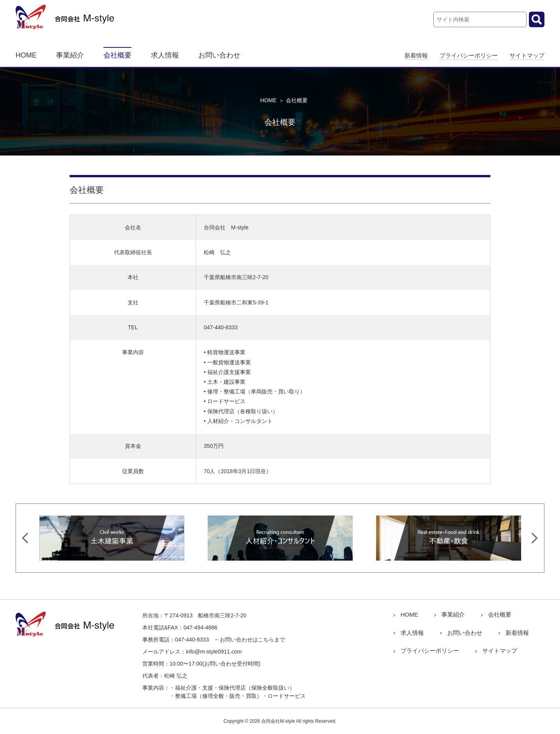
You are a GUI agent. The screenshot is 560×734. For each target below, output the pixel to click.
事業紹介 (70, 55)
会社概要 (117, 55)
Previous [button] (25, 538)
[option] (112, 538)
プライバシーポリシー (469, 55)
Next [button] (535, 538)
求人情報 (165, 55)
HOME (26, 55)
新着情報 (416, 55)
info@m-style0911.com (214, 652)
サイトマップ (527, 55)
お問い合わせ (219, 55)
